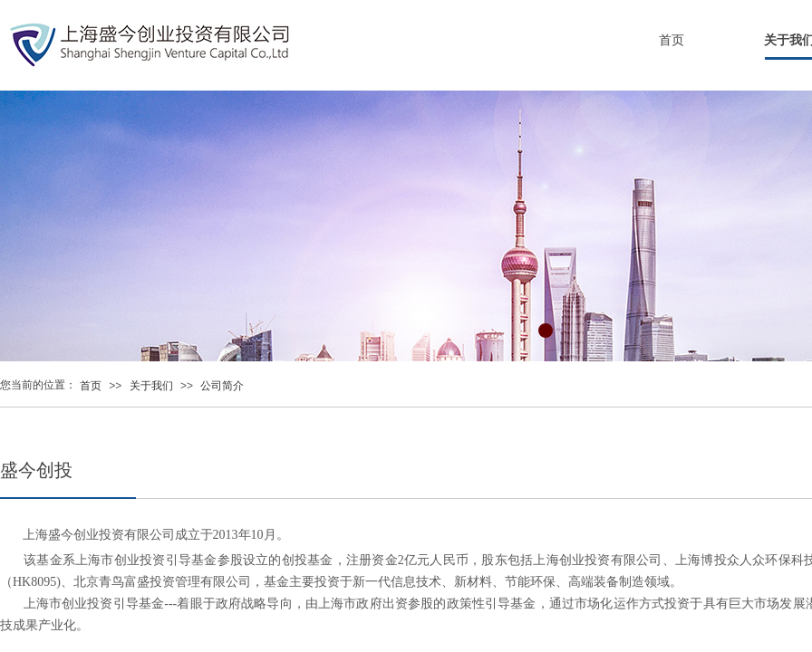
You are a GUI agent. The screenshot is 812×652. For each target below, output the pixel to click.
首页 (672, 40)
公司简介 (222, 386)
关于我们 (151, 386)
